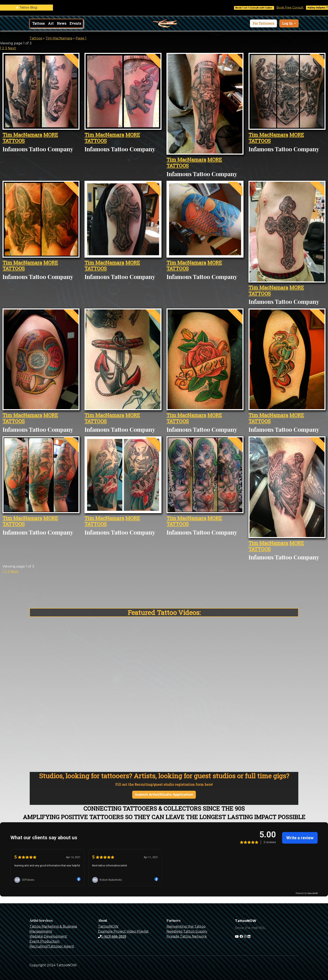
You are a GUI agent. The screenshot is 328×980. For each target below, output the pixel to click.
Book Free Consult (297, 7)
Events (75, 23)
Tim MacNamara (59, 38)
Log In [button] (288, 23)
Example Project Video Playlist (123, 931)
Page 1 (81, 38)
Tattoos (39, 23)
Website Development (48, 936)
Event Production (44, 941)
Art (51, 23)
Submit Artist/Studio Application (164, 795)
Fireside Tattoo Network (187, 936)
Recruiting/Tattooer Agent (52, 946)
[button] (263, 23)
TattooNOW (108, 926)
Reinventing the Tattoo (186, 926)
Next (12, 48)
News (62, 23)
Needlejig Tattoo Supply (187, 931)
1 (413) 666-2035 (112, 936)
